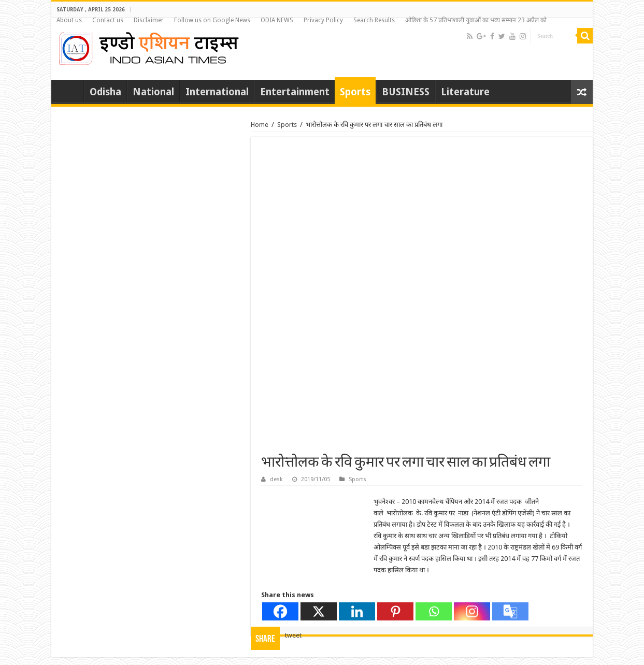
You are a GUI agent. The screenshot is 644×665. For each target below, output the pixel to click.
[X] (319, 611)
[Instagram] (472, 611)
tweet (293, 635)
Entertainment (295, 92)
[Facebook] (280, 611)
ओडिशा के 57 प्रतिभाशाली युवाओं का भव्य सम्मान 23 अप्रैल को (476, 20)
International (217, 92)
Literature (465, 92)
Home (70, 91)
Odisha (105, 92)
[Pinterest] (395, 611)
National (153, 92)
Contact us (108, 20)
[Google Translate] (510, 611)
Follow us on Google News (212, 20)
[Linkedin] (357, 611)
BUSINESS (406, 92)
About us (69, 20)
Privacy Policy (323, 20)
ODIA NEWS (277, 20)
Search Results (374, 20)
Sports (355, 92)
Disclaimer (149, 20)
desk (276, 479)
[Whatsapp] (434, 611)
